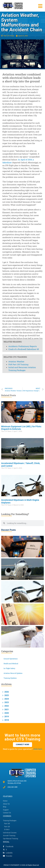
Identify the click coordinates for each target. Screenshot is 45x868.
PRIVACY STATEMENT (11, 865)
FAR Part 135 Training (18, 237)
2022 (6, 706)
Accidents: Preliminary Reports (23, 219)
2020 (6, 713)
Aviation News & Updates (13, 673)
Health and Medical (11, 664)
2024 (6, 699)
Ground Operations (11, 659)
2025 (6, 695)
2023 (6, 702)
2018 (6, 720)
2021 (6, 710)
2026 (6, 692)
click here (38, 749)
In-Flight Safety (9, 668)
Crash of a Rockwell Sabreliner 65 (24, 222)
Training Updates (10, 678)
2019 (6, 717)
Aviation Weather (16, 234)
